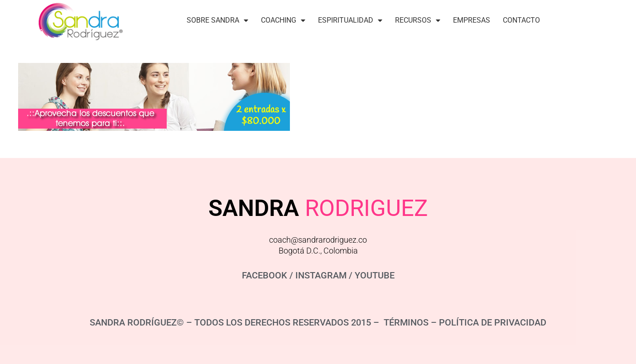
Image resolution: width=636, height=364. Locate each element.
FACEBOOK (265, 275)
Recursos (418, 20)
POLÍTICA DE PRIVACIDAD (493, 322)
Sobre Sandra (217, 20)
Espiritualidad (350, 20)
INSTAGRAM (321, 275)
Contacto (521, 20)
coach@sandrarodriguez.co (318, 240)
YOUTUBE (375, 275)
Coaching (283, 20)
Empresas (472, 20)
